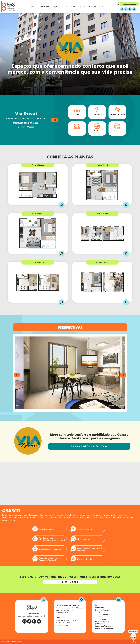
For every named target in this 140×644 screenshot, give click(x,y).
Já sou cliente (101, 624)
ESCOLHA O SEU (70, 582)
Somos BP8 (44, 6)
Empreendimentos (60, 6)
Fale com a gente (78, 6)
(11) (32, 613)
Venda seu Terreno (103, 626)
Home (33, 6)
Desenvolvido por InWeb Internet (11, 642)
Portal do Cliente (96, 6)
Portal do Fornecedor (104, 628)
